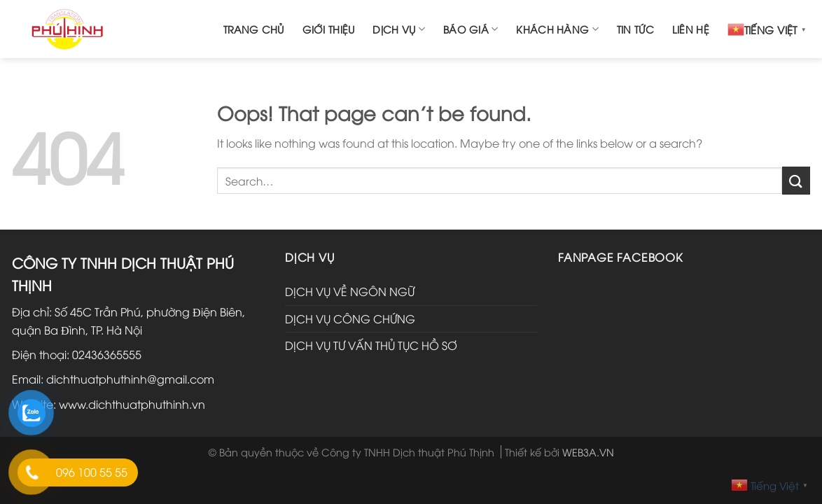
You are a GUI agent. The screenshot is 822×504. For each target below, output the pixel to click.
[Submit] (796, 180)
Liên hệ (691, 29)
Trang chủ (254, 29)
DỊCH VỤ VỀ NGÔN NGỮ (350, 291)
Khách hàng (557, 29)
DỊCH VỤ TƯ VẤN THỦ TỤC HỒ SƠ (371, 345)
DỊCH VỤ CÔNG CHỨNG (350, 318)
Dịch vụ (399, 29)
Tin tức (635, 29)
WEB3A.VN (588, 452)
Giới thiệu (329, 29)
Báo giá (471, 29)
